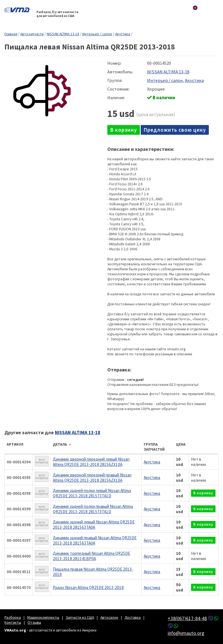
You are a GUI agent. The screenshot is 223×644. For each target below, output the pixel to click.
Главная (11, 34)
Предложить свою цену (175, 130)
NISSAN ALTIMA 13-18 (63, 34)
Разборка (13, 617)
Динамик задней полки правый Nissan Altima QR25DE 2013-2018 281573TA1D (93, 509)
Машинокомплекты (43, 617)
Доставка (133, 617)
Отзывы (34, 622)
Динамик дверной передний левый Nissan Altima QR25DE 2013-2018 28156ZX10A (91, 462)
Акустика (123, 34)
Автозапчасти (32, 34)
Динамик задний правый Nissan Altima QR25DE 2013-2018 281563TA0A (95, 540)
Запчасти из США (80, 617)
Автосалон (109, 617)
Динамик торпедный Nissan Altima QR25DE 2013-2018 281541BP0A (91, 556)
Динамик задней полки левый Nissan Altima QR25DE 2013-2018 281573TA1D (92, 493)
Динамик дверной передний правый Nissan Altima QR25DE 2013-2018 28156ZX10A (92, 478)
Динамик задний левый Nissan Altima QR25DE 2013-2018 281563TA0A (94, 525)
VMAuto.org (18, 10)
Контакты (13, 622)
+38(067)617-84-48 (187, 618)
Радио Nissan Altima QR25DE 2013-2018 (88, 587)
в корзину (124, 130)
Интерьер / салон (97, 34)
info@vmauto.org (186, 633)
